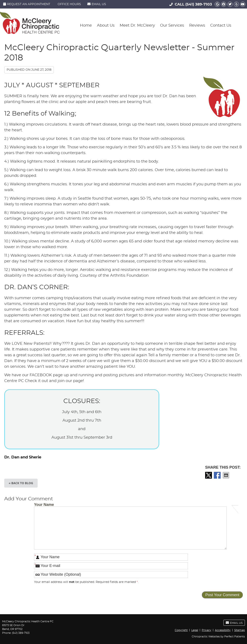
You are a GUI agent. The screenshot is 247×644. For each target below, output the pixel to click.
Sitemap (240, 630)
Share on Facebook (218, 475)
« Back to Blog (21, 483)
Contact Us (221, 26)
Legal (195, 630)
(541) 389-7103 (199, 4)
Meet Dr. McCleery (137, 26)
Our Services (172, 26)
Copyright (181, 630)
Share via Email (226, 475)
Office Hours (69, 4)
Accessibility (223, 630)
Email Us (97, 4)
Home (86, 26)
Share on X (209, 475)
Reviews (197, 26)
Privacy (207, 630)
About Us (106, 26)
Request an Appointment (27, 4)
